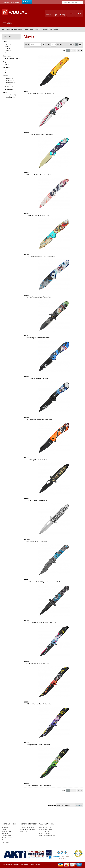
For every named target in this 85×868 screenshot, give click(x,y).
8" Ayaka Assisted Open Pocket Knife (38, 663)
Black (7, 44)
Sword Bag (9, 89)
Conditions (5, 827)
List (80, 45)
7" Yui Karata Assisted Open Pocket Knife (40, 134)
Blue (6, 46)
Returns (4, 840)
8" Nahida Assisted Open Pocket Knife (39, 785)
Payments (5, 834)
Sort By (27, 45)
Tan (6, 53)
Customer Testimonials (28, 829)
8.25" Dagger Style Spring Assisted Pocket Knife (42, 623)
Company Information (27, 827)
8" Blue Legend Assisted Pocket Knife (38, 338)
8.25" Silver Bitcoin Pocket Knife (37, 541)
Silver (7, 51)
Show (48, 45)
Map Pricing (6, 842)
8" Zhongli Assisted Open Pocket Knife (39, 704)
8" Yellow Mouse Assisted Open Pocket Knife (41, 94)
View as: (71, 45)
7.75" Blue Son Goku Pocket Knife (37, 378)
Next (82, 51)
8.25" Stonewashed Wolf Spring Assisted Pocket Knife (44, 582)
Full (6, 65)
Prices (4, 829)
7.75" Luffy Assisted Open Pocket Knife (39, 297)
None (7, 85)
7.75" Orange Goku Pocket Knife (37, 460)
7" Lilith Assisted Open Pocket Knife (38, 216)
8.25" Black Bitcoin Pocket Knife (37, 500)
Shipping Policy (7, 836)
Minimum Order (7, 831)
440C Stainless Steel (12, 59)
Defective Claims (7, 838)
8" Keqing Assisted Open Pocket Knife (39, 745)
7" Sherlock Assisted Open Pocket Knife (39, 175)
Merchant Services (78, 858)
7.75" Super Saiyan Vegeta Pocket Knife (39, 419)
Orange (7, 49)
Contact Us (24, 831)
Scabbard (8, 87)
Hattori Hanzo (9, 95)
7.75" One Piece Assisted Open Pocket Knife (41, 256)
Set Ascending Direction (44, 45)
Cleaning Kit (9, 83)
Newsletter (51, 805)
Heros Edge (9, 97)
